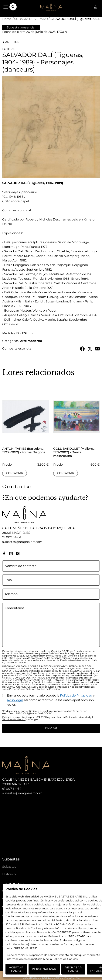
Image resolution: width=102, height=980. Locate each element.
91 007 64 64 (12, 537)
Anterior (11, 42)
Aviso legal (15, 700)
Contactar (15, 473)
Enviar (51, 728)
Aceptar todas (16, 969)
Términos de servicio (14, 719)
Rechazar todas (73, 969)
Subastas (9, 867)
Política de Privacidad (76, 695)
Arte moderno (31, 341)
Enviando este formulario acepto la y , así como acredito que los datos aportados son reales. (51, 700)
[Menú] (6, 7)
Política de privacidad (78, 717)
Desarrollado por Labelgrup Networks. (51, 978)
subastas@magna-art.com (22, 542)
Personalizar (44, 969)
